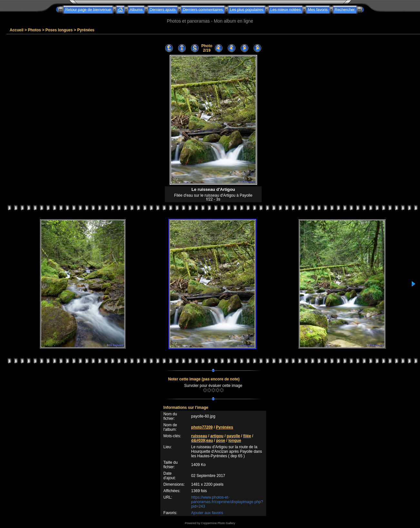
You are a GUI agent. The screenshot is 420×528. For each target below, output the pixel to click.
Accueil (17, 30)
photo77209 (202, 427)
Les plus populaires (247, 10)
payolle (233, 436)
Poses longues (59, 30)
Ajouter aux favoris (207, 513)
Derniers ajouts (163, 10)
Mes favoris (318, 10)
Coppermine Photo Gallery (218, 523)
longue (235, 440)
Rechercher (345, 10)
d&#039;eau (202, 440)
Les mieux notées (285, 10)
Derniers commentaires (203, 10)
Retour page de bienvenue (88, 10)
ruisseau (199, 436)
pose (221, 440)
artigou (217, 436)
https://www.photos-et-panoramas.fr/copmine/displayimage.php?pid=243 (227, 502)
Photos (34, 30)
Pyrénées (86, 30)
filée (247, 436)
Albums (136, 10)
